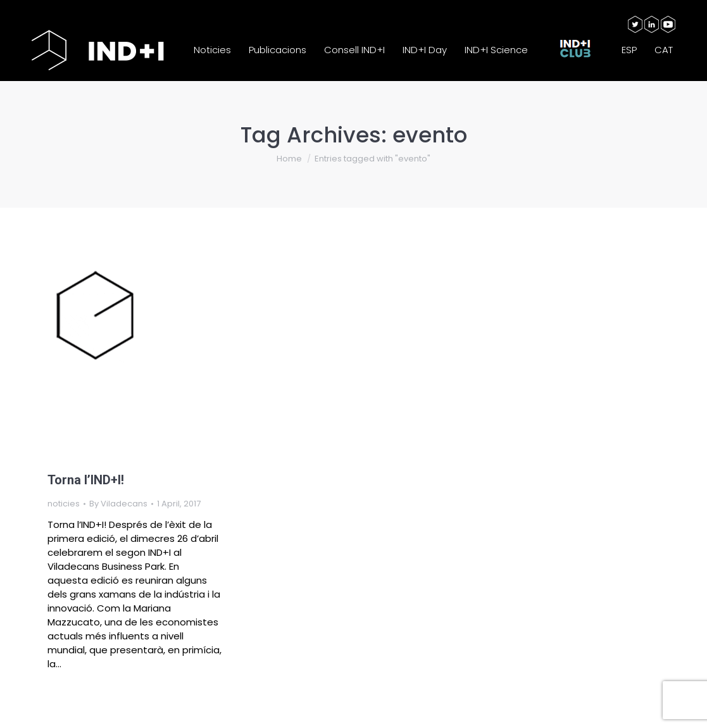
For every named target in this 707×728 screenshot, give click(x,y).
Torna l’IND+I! (86, 480)
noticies (64, 504)
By (118, 504)
